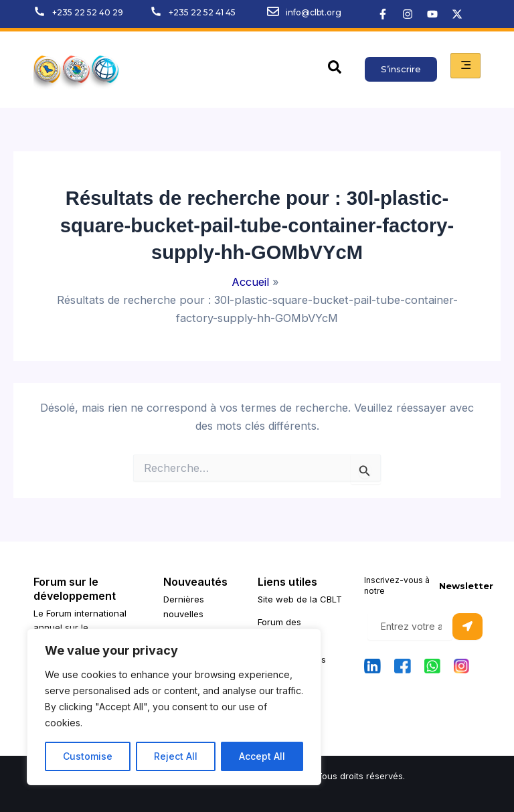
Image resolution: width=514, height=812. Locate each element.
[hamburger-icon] (465, 66)
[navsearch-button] (335, 70)
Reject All (176, 756)
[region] (174, 707)
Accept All (262, 756)
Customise (88, 756)
